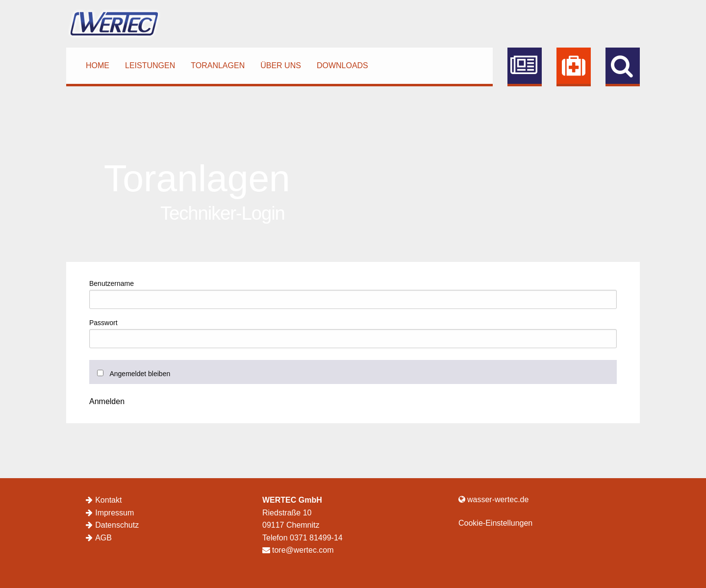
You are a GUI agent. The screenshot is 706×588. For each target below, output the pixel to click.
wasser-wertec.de (493, 499)
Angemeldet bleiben (140, 374)
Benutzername (112, 283)
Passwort (103, 323)
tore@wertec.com (298, 550)
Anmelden (107, 402)
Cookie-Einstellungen (495, 523)
